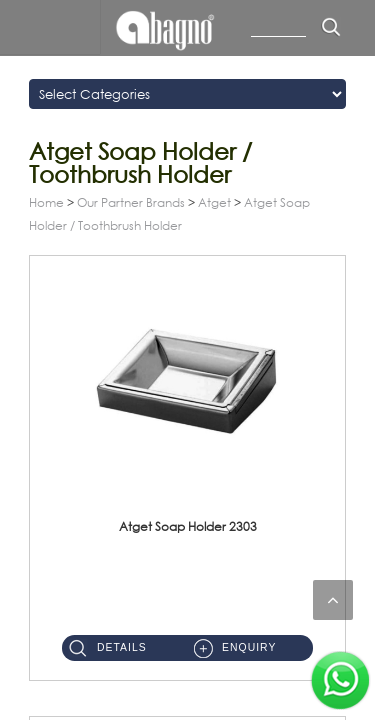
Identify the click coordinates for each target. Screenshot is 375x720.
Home (46, 202)
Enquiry (249, 647)
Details (122, 647)
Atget (214, 202)
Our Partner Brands (131, 202)
